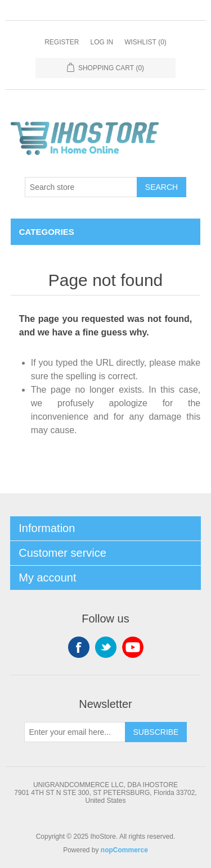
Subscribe (156, 732)
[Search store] (81, 187)
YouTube (133, 647)
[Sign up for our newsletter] (75, 732)
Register (62, 42)
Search (161, 187)
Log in (102, 42)
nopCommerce (124, 850)
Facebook (79, 647)
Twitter (106, 647)
